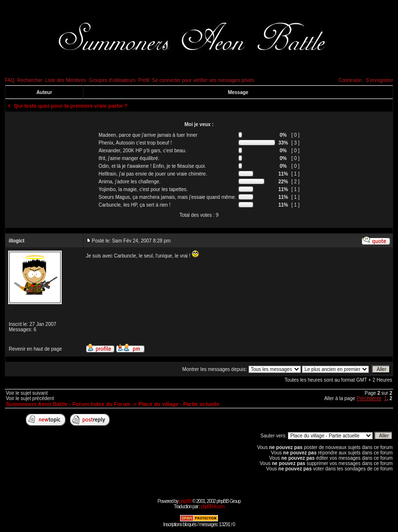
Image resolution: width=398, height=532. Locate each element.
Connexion (350, 80)
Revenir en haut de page (35, 349)
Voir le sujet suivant (27, 393)
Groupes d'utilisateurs (112, 80)
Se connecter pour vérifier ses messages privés (203, 80)
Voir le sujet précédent (30, 398)
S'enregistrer (380, 80)
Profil (144, 80)
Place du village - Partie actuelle (179, 404)
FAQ (10, 80)
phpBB (185, 501)
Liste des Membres (66, 80)
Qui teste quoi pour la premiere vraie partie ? (71, 106)
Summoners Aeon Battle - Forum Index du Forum (68, 404)
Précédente (369, 398)
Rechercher (30, 80)
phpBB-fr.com (212, 507)
